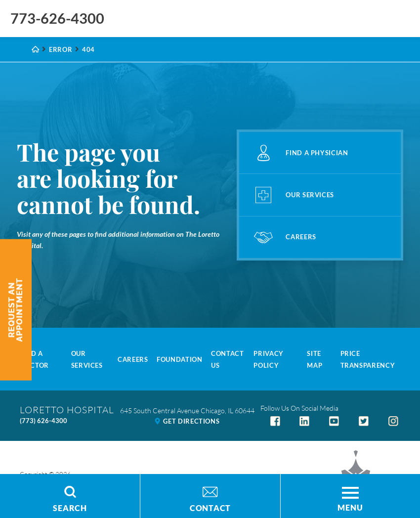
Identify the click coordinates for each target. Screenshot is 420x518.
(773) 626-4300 (43, 421)
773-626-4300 (57, 18)
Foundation (179, 359)
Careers (133, 359)
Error (61, 49)
